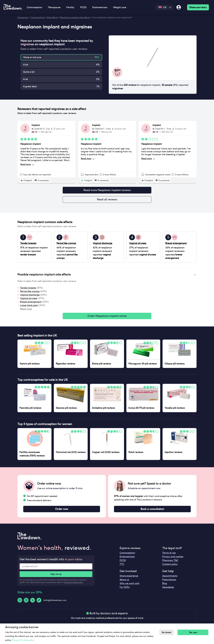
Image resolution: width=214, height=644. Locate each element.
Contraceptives (37, 17)
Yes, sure (195, 632)
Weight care (120, 7)
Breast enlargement (31, 303)
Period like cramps (30, 292)
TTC (122, 566)
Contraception (34, 7)
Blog (165, 586)
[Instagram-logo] (26, 603)
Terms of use (169, 555)
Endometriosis (100, 7)
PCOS (83, 7)
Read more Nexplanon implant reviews (107, 190)
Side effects (52, 17)
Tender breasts (28, 289)
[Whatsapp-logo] (20, 603)
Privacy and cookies (173, 559)
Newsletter (168, 589)
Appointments (170, 578)
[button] (107, 276)
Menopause (54, 7)
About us (124, 582)
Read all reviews (107, 200)
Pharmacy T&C (170, 563)
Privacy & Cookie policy (73, 585)
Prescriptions (169, 582)
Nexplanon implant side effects (75, 17)
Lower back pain (29, 306)
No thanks (167, 632)
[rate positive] (22, 180)
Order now (62, 511)
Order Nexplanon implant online (107, 317)
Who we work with (130, 586)
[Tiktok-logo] (39, 603)
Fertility (70, 7)
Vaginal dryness (29, 299)
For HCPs (125, 589)
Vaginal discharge (30, 296)
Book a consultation (152, 511)
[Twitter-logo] (33, 603)
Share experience (129, 578)
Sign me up (56, 576)
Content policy (170, 566)
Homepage (23, 17)
